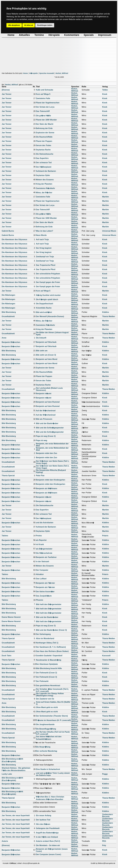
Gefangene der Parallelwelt (48, 828)
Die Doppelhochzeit (44, 304)
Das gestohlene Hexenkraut (48, 685)
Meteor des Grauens (45, 180)
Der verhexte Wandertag (46, 751)
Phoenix (40, 600)
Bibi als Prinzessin (44, 419)
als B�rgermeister (44, 549)
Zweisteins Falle (43, 98)
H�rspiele (34, 73)
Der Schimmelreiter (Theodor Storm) (52, 716)
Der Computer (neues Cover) (49, 854)
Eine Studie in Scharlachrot (48, 769)
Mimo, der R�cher (44, 193)
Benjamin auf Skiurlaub (46, 342)
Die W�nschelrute (44, 553)
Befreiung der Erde (44, 128)
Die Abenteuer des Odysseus (14, 239)
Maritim (105, 197)
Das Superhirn (42, 158)
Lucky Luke (7, 774)
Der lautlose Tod (43, 820)
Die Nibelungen (8, 295)
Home (26, 73)
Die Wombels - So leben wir (48, 845)
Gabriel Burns (8, 231)
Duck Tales (7, 656)
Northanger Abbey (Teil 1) (47, 643)
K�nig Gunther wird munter (48, 295)
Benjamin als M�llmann (47, 488)
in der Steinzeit (43, 562)
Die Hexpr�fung (43, 747)
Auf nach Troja (42, 239)
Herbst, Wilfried (62, 73)
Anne (4, 338)
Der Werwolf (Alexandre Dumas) (50, 316)
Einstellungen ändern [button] (45, 25)
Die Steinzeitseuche (45, 154)
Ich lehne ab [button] (29, 25)
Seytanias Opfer (43, 175)
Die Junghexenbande (45, 724)
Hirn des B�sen (43, 824)
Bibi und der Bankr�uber (47, 423)
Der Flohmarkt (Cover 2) (46, 673)
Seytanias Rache (43, 150)
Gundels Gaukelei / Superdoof (49, 656)
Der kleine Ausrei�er (45, 592)
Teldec (105, 90)
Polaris (105, 536)
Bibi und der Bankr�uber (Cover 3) (51, 630)
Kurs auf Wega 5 (43, 94)
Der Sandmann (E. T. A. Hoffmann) (51, 647)
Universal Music (109, 231)
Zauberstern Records (108, 815)
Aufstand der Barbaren (46, 171)
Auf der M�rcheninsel (46, 411)
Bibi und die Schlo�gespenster (50, 428)
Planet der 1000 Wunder (46, 120)
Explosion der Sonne (45, 133)
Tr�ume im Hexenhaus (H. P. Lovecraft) (53, 720)
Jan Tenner (7, 94)
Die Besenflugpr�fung (46, 729)
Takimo (5, 536)
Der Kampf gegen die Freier (48, 282)
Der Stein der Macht (45, 124)
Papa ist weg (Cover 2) (46, 436)
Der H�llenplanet (44, 167)
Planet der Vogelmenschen (48, 103)
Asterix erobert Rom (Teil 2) (48, 841)
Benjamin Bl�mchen (11, 342)
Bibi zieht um (42, 351)
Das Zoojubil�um (44, 596)
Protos (39, 536)
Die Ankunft (41, 338)
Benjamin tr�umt (44, 394)
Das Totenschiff (43, 111)
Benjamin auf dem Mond (47, 359)
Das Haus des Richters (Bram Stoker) (52, 651)
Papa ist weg (42, 440)
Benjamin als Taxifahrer (46, 557)
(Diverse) (6, 90)
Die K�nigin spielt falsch (47, 299)
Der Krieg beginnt (44, 248)
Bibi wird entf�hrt (44, 312)
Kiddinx (106, 312)
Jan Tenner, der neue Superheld (16, 815)
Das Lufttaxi (41, 579)
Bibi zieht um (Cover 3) (46, 355)
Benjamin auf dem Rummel (48, 402)
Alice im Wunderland (45, 638)
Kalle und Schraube (45, 90)
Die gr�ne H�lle (43, 116)
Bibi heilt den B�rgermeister (49, 604)
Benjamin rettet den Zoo (46, 453)
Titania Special (8, 476)
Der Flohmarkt (42, 681)
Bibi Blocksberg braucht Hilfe (49, 668)
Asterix (5, 841)
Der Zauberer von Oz (45, 699)
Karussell (106, 656)
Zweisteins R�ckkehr (45, 188)
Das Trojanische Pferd (46, 265)
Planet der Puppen (44, 141)
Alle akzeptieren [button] (14, 25)
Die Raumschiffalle (44, 137)
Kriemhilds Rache (44, 308)
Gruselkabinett (8, 316)
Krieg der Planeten (44, 184)
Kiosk (105, 94)
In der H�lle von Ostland (47, 837)
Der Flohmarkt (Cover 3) (46, 677)
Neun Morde (41, 235)
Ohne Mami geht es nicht (47, 707)
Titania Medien (109, 316)
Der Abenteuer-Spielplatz (47, 664)
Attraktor (40, 574)
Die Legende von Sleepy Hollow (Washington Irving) (50, 695)
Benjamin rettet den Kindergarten (51, 480)
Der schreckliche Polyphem (48, 274)
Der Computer (42, 570)
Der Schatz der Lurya (45, 107)
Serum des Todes (44, 145)
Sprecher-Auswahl (47, 73)
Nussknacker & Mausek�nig (49, 660)
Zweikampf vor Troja (45, 257)
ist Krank (40, 544)
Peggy (105, 774)
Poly (104, 845)
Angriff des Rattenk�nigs (47, 833)
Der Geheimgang (43, 634)
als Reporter (41, 540)
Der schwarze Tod (44, 163)
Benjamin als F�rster (45, 583)
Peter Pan (40, 476)
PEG (104, 841)
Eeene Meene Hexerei (11, 617)
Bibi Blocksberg (9, 312)
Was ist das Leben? (45, 231)
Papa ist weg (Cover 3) (46, 626)
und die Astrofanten (45, 523)
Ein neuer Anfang (44, 815)
